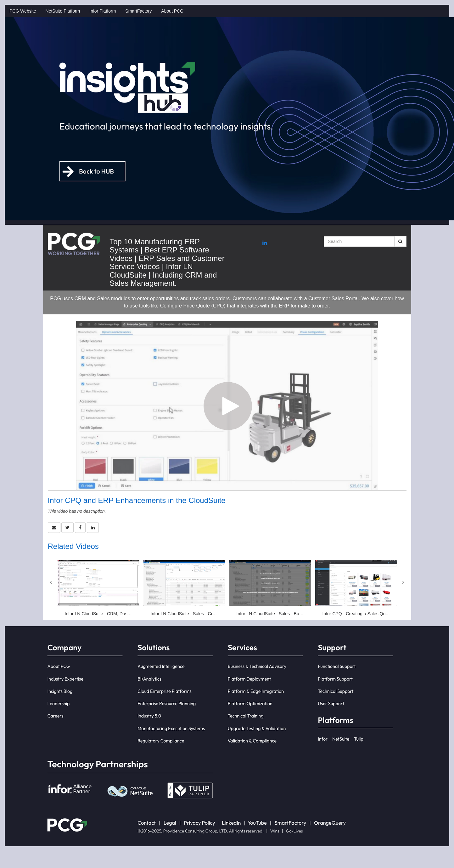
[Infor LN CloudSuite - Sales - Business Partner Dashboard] (270, 588)
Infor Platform (103, 11)
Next (403, 582)
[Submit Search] (400, 241)
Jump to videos (0, 0)
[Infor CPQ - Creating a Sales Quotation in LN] (356, 588)
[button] (54, 528)
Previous (51, 582)
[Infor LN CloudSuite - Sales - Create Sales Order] (184, 588)
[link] (67, 528)
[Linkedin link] (265, 243)
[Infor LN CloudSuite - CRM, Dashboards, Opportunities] (98, 588)
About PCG (172, 11)
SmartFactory (138, 11)
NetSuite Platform (63, 11)
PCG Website (23, 11)
